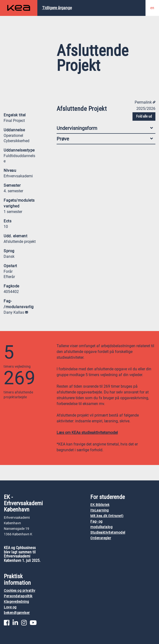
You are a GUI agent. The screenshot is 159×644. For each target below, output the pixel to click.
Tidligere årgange (57, 8)
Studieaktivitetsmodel (108, 533)
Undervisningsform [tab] (105, 128)
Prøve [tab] (105, 139)
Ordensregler (101, 538)
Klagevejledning (17, 602)
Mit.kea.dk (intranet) (107, 516)
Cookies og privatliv (20, 591)
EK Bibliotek (100, 505)
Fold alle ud (144, 116)
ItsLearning (100, 510)
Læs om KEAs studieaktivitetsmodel (87, 433)
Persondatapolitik (18, 596)
